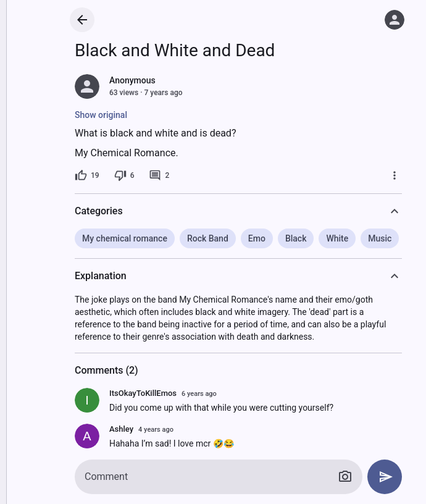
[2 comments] (159, 175)
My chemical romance (125, 238)
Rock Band (208, 238)
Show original (101, 115)
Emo (257, 238)
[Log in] (395, 20)
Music (380, 238)
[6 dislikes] (124, 175)
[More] (395, 175)
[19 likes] (87, 175)
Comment (106, 477)
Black (296, 238)
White (337, 238)
